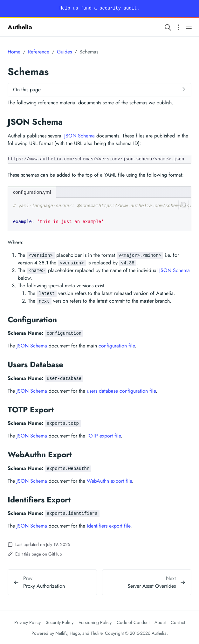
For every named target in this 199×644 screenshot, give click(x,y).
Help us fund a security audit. (99, 8)
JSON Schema (79, 136)
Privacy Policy (27, 622)
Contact (178, 622)
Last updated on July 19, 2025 (39, 544)
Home (14, 52)
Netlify (61, 633)
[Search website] (168, 27)
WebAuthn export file (109, 481)
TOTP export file (104, 436)
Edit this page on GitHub (35, 554)
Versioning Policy (95, 622)
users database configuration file (121, 391)
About (160, 622)
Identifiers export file (109, 526)
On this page (27, 90)
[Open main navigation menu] (189, 27)
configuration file (117, 346)
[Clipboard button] (182, 206)
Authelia (20, 27)
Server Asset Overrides (152, 586)
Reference (39, 52)
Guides (64, 52)
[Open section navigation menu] (178, 27)
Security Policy (60, 622)
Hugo (75, 633)
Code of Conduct (133, 622)
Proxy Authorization (44, 586)
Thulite (96, 633)
